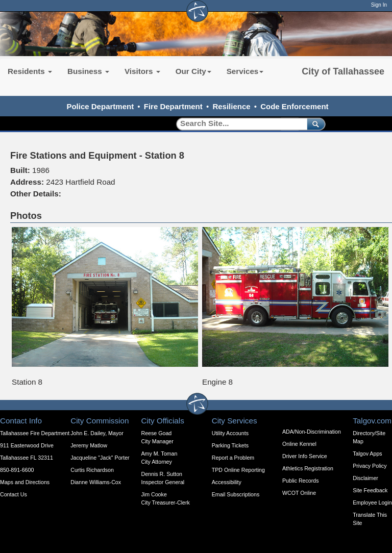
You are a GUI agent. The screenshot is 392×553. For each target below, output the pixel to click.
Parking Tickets (230, 445)
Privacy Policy (370, 466)
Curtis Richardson (92, 470)
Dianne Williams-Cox (96, 482)
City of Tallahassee (343, 71)
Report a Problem (233, 458)
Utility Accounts (230, 433)
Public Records (301, 481)
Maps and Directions (25, 482)
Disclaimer (365, 478)
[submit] (314, 124)
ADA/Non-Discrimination (312, 432)
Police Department (100, 106)
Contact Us (14, 494)
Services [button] (245, 71)
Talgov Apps (367, 454)
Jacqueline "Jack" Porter (100, 458)
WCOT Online (299, 493)
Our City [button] (193, 71)
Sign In (379, 5)
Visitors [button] (142, 71)
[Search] (238, 124)
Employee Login (372, 502)
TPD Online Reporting (238, 470)
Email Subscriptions (236, 494)
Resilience (231, 106)
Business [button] (88, 71)
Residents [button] (30, 71)
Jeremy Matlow (89, 445)
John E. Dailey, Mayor (97, 433)
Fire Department (173, 106)
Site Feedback (370, 490)
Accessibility (227, 482)
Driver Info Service (305, 456)
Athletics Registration (308, 468)
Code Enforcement (294, 106)
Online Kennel (299, 444)
